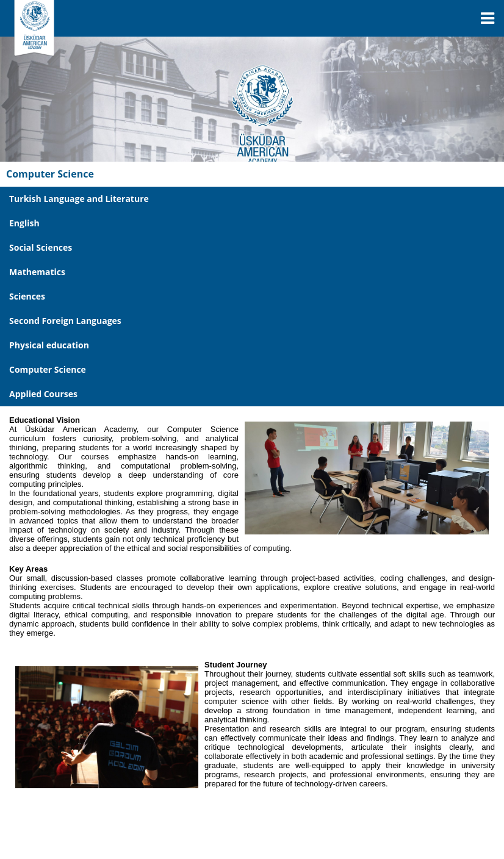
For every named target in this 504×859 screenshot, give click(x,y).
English (24, 223)
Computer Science (48, 369)
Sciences (27, 296)
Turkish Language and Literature (79, 199)
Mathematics (37, 272)
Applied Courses (43, 394)
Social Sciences (41, 247)
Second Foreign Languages (65, 321)
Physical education (49, 345)
